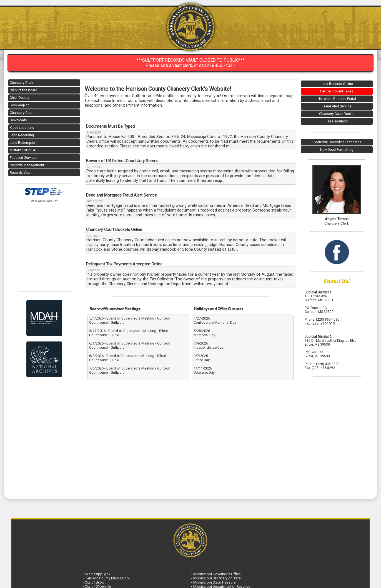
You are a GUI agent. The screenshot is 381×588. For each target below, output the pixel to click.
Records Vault (21, 173)
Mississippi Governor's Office (217, 574)
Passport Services (24, 158)
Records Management (27, 165)
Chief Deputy (19, 98)
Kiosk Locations (22, 128)
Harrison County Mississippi (107, 578)
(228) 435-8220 (328, 364)
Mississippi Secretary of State (217, 578)
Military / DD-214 (22, 150)
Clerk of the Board (23, 90)
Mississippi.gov (97, 574)
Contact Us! (337, 281)
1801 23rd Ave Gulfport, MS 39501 (319, 298)
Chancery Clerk (21, 83)
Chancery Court (22, 113)
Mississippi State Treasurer (215, 582)
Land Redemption (23, 143)
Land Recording (22, 135)
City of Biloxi (95, 582)
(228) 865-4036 (328, 320)
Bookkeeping (20, 105)
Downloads (18, 120)
